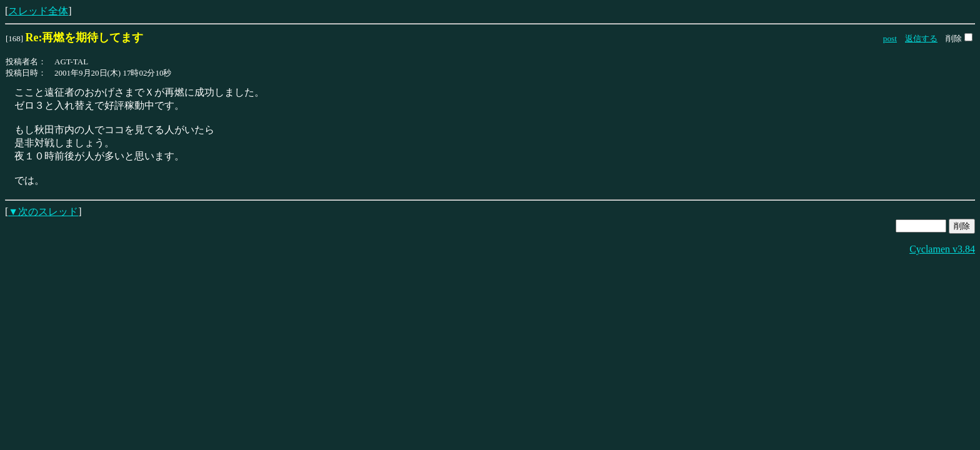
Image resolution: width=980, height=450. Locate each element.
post (890, 38)
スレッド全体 (38, 11)
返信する (921, 38)
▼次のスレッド (43, 212)
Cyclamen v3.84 (942, 249)
